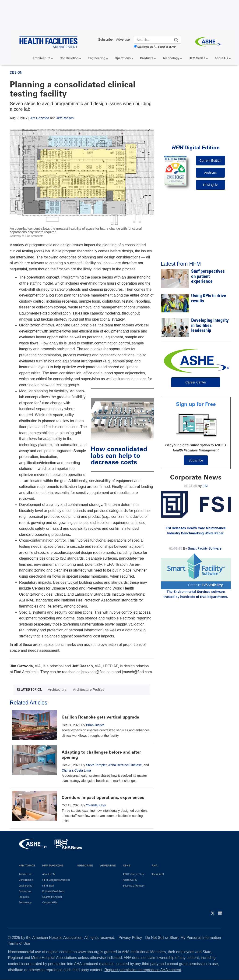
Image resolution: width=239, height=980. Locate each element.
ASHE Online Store (134, 874)
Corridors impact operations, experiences (103, 798)
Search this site (145, 47)
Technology (171, 58)
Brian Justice (95, 725)
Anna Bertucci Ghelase (125, 765)
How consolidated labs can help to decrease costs (119, 456)
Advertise (108, 865)
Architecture (41, 58)
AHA (155, 865)
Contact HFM (50, 902)
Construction (69, 58)
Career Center (196, 382)
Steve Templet (96, 765)
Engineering (97, 58)
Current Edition (210, 161)
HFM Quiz (210, 185)
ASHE (127, 865)
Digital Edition (196, 148)
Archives (210, 173)
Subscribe (196, 460)
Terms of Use (19, 943)
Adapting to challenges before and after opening (101, 755)
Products (147, 58)
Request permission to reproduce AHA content (143, 970)
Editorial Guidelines (53, 891)
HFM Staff (48, 886)
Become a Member (134, 886)
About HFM (49, 874)
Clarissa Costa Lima (76, 770)
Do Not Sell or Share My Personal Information (183, 938)
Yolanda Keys (96, 805)
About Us (221, 58)
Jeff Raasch (65, 118)
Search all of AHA (167, 47)
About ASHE (130, 880)
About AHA (158, 874)
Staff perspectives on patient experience (208, 277)
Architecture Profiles (89, 689)
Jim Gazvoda (40, 118)
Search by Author (52, 897)
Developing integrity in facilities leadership (210, 326)
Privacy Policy (130, 938)
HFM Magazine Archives (56, 880)
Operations (123, 58)
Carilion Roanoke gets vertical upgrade (100, 717)
